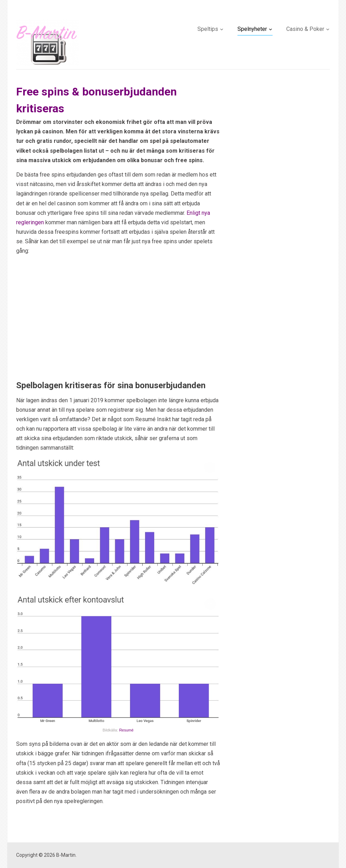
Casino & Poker (305, 29)
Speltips (208, 29)
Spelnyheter (252, 29)
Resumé (126, 730)
